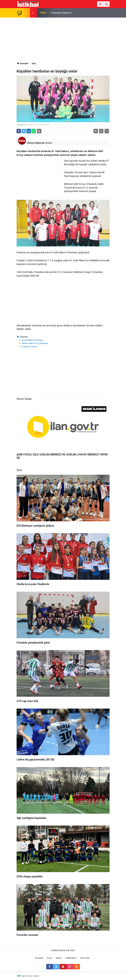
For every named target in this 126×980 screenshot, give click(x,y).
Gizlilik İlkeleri (71, 958)
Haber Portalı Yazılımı (30, 976)
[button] (96, 131)
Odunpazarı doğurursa (61, 13)
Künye (50, 958)
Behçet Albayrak (36, 143)
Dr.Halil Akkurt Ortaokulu (32, 340)
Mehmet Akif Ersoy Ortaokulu (35, 343)
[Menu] (100, 4)
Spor (34, 63)
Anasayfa (23, 63)
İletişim (59, 958)
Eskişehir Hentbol (30, 347)
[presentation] (26, 13)
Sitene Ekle (85, 958)
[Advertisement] (63, 38)
